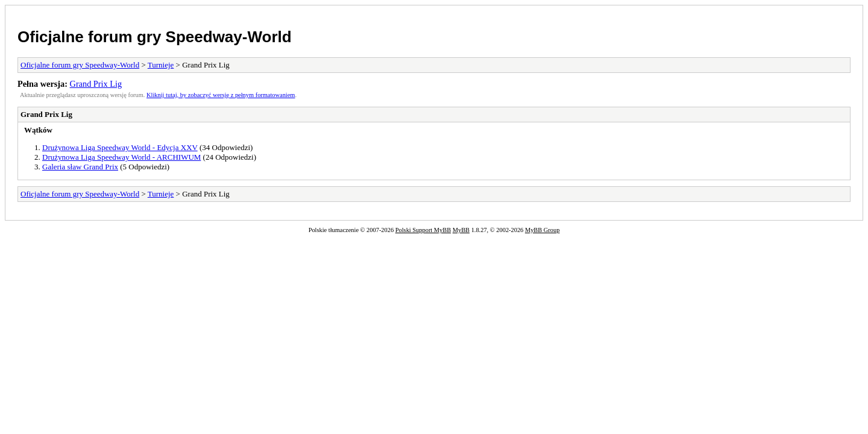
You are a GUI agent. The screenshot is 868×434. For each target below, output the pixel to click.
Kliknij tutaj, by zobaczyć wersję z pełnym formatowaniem (221, 95)
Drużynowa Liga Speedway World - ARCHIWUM (121, 157)
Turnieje (161, 65)
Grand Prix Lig (96, 84)
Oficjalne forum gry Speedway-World (155, 37)
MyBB (461, 230)
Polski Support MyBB (423, 230)
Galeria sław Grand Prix (80, 167)
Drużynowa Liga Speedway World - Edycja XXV (120, 147)
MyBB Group (542, 230)
